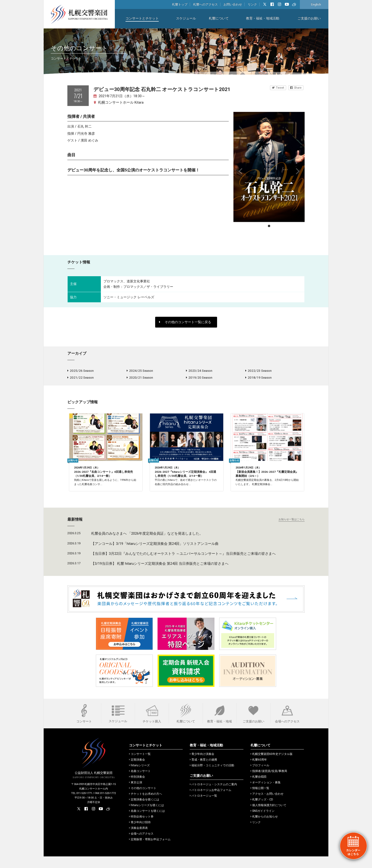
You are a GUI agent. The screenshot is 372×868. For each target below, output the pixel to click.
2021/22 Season (81, 379)
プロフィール (260, 777)
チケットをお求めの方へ (146, 805)
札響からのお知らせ (264, 828)
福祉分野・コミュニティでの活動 (212, 777)
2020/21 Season (140, 379)
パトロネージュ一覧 (203, 807)
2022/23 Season (258, 371)
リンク (252, 4)
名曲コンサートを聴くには (147, 822)
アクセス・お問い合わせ (267, 805)
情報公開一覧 (260, 800)
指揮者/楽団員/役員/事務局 (269, 783)
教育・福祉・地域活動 (263, 18)
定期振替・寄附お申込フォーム (150, 851)
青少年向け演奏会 (202, 766)
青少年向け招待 (140, 834)
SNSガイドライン (263, 822)
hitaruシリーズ (139, 777)
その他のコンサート (143, 800)
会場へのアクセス (141, 845)
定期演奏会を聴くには (144, 811)
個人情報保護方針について (268, 817)
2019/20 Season (199, 379)
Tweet (278, 88)
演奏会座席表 (138, 840)
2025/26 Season (81, 371)
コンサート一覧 (140, 766)
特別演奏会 (137, 788)
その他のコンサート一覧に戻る (185, 322)
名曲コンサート (140, 783)
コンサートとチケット (142, 18)
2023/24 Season (199, 371)
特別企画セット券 (141, 828)
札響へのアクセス (205, 4)
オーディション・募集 (266, 794)
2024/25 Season (140, 371)
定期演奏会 (137, 771)
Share (296, 88)
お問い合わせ (233, 4)
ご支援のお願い (309, 18)
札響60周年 (259, 771)
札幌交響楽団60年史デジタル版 (272, 766)
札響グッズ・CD (262, 811)
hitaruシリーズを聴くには (146, 817)
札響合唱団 (258, 788)
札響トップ (180, 4)
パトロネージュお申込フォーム (211, 802)
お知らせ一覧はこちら (292, 531)
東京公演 (136, 794)
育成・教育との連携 (203, 771)
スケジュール (186, 18)
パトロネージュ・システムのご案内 (213, 796)
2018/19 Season (258, 379)
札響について (219, 18)
